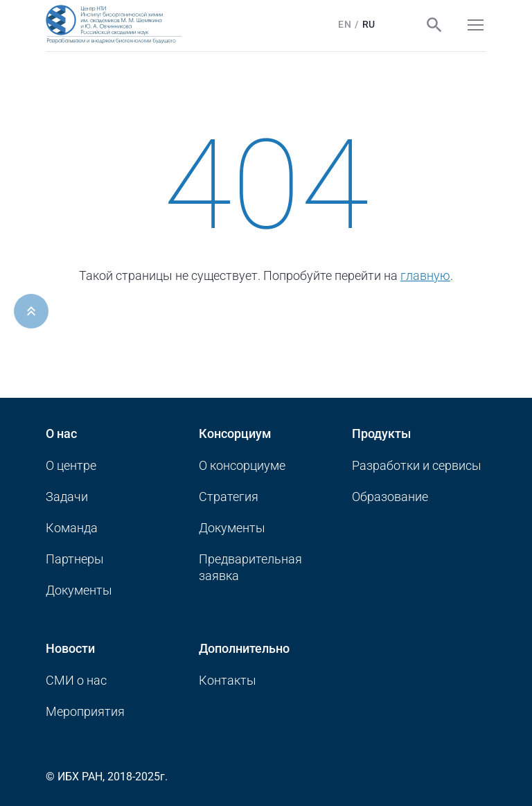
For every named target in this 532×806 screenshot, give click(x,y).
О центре (71, 465)
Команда (72, 528)
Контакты (228, 680)
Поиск (434, 25)
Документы (79, 590)
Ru (369, 24)
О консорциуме (242, 465)
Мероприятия (85, 711)
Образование (390, 497)
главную (425, 275)
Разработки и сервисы (417, 465)
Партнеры (75, 559)
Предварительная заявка (250, 567)
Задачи (67, 497)
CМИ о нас (76, 680)
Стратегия (229, 497)
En (345, 24)
